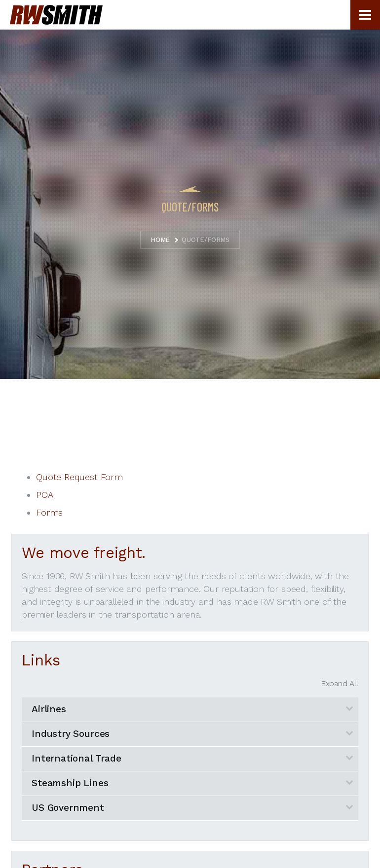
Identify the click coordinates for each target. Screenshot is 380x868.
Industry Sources (71, 734)
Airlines (49, 709)
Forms (49, 512)
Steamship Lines (70, 783)
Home (160, 240)
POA (44, 495)
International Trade (76, 758)
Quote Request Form (79, 477)
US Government (68, 808)
